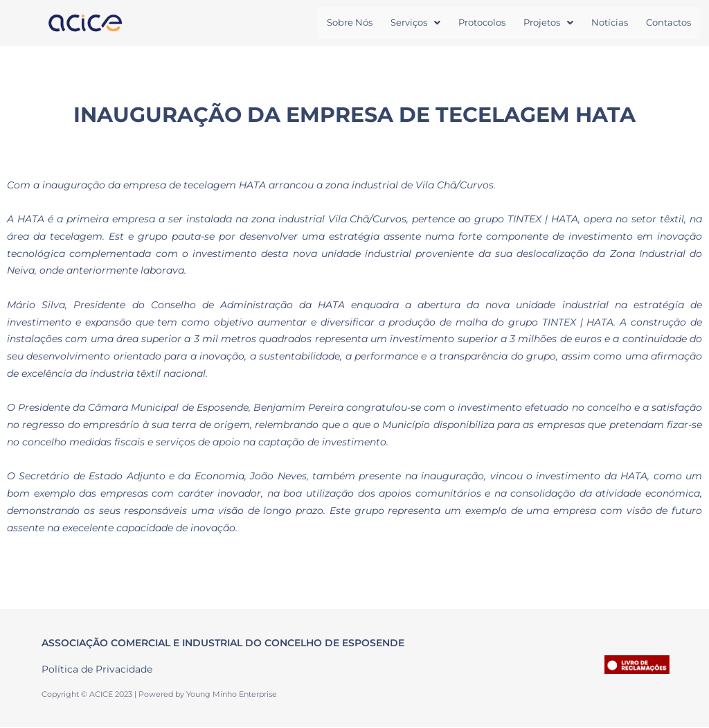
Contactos (668, 23)
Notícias (610, 23)
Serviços (415, 23)
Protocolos (482, 23)
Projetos (548, 23)
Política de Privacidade (97, 670)
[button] (415, 23)
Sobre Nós (350, 23)
